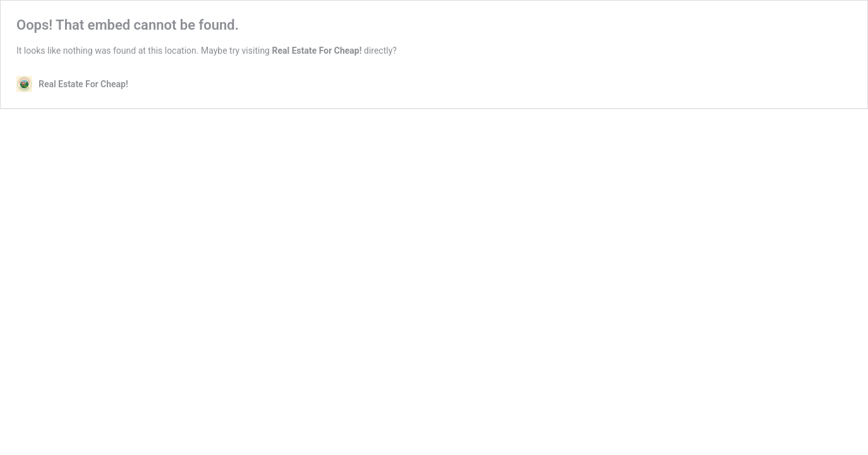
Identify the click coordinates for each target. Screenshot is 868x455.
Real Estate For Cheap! (316, 51)
